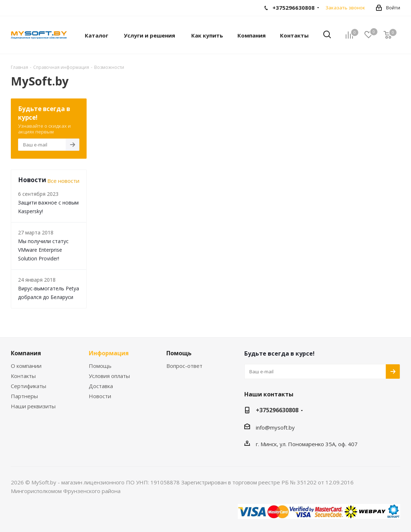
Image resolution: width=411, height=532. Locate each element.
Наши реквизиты (33, 406)
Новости (100, 396)
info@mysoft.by (275, 427)
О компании (26, 366)
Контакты (23, 376)
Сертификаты (29, 386)
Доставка (101, 386)
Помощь (100, 366)
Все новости (63, 181)
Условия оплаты (109, 376)
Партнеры (24, 396)
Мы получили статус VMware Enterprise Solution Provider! (43, 250)
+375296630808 (277, 410)
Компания (26, 353)
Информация (109, 353)
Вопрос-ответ (184, 366)
